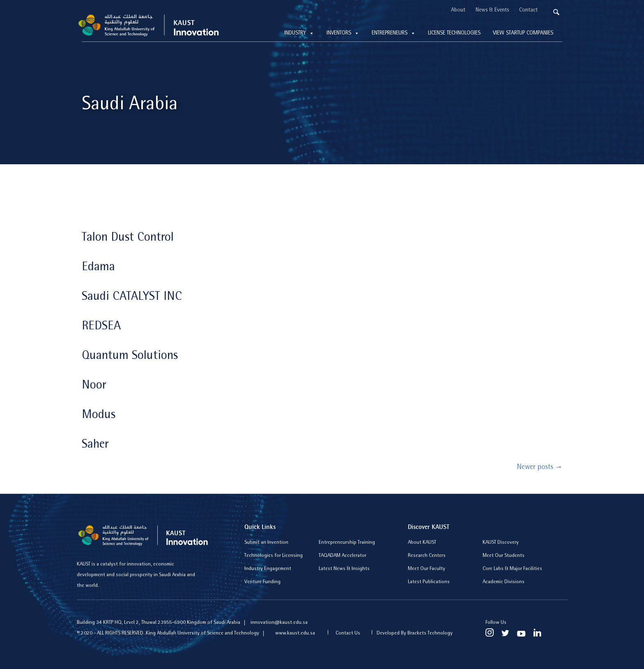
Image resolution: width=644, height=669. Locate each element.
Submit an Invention (266, 543)
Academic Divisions (504, 582)
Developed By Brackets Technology (415, 633)
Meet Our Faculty (427, 569)
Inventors (343, 33)
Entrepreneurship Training (347, 543)
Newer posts (539, 468)
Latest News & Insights (344, 569)
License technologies (454, 33)
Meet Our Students (504, 556)
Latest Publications (429, 582)
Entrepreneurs (394, 33)
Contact (528, 10)
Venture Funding (262, 582)
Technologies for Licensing (274, 556)
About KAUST (422, 543)
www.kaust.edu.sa (296, 633)
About (458, 10)
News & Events (492, 10)
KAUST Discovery (501, 543)
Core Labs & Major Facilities (512, 569)
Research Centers (427, 556)
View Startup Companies (523, 33)
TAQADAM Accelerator (343, 556)
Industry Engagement (268, 569)
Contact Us (348, 633)
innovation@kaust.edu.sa (279, 623)
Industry (299, 33)
